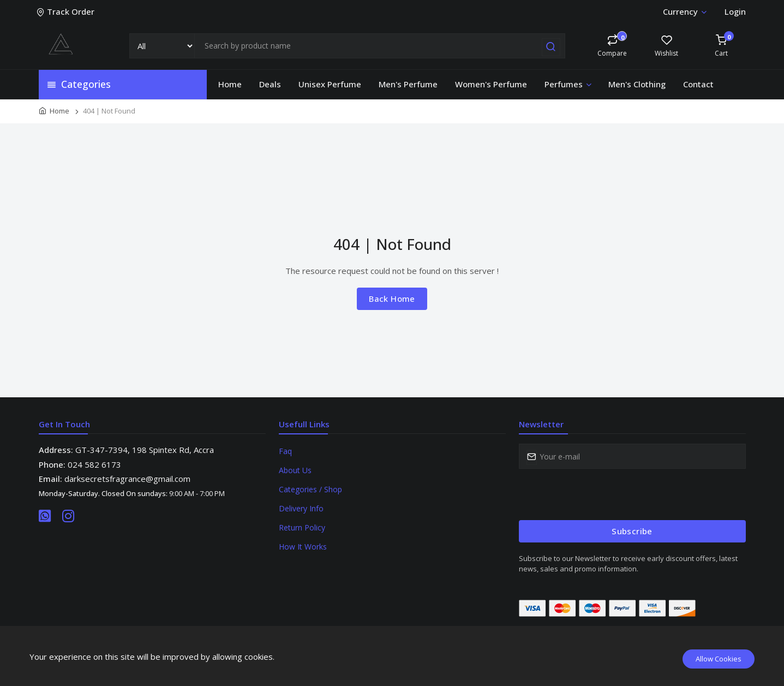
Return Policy (302, 527)
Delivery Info (301, 508)
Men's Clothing (637, 84)
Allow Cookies (719, 659)
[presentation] (602, 494)
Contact (698, 84)
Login (735, 11)
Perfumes (569, 84)
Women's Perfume (491, 84)
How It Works (303, 547)
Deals (270, 84)
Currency (684, 11)
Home (230, 84)
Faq (285, 451)
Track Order (67, 11)
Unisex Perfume (330, 84)
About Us (295, 470)
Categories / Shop (310, 489)
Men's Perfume (408, 84)
